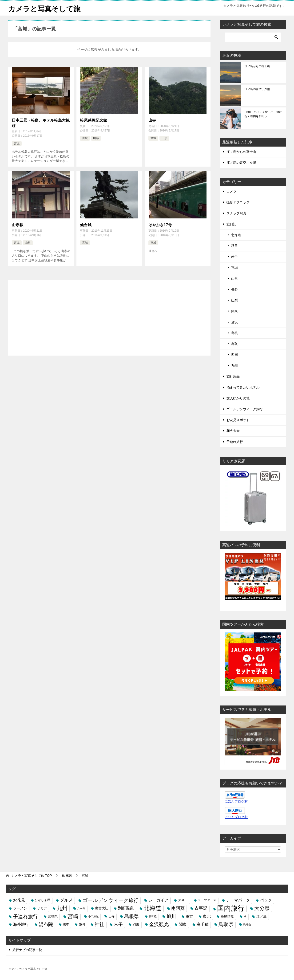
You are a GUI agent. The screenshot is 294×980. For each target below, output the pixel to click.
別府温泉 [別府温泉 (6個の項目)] (126, 908)
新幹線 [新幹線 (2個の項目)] (153, 916)
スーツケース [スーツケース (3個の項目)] (207, 900)
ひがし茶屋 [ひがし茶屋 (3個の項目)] (42, 900)
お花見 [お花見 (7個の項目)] (19, 900)
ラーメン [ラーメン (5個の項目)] (20, 908)
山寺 (152, 120)
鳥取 (234, 344)
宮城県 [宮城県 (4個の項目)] (53, 916)
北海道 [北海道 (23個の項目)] (153, 908)
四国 (234, 354)
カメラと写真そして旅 (44, 8)
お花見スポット (238, 420)
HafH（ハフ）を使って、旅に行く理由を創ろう (263, 114)
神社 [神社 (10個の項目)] (99, 924)
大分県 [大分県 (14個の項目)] (262, 908)
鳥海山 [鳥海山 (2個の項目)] (247, 924)
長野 (234, 289)
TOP (32, 875)
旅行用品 (233, 376)
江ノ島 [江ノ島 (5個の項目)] (261, 916)
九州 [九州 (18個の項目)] (62, 908)
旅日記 (231, 224)
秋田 (234, 246)
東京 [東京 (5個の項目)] (189, 916)
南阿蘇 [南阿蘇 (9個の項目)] (178, 908)
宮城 (17, 143)
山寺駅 (18, 225)
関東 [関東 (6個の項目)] (183, 924)
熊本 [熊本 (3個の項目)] (66, 924)
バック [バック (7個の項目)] (266, 900)
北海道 (236, 235)
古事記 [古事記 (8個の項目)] (201, 908)
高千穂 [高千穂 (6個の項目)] (203, 924)
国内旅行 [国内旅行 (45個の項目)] (231, 908)
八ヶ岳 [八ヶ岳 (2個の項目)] (81, 908)
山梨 (234, 300)
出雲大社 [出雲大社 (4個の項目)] (102, 908)
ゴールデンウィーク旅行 (245, 409)
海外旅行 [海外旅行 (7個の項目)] (21, 924)
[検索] (253, 37)
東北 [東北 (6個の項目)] (207, 916)
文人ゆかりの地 (238, 398)
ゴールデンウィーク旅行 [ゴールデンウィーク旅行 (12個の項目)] (111, 900)
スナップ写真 (236, 213)
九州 (234, 365)
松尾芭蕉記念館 (93, 120)
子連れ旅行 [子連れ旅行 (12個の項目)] (25, 916)
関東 (234, 311)
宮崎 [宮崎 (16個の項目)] (73, 916)
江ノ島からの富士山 (257, 66)
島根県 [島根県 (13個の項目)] (132, 916)
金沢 (234, 322)
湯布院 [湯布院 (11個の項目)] (46, 924)
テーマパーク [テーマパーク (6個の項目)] (238, 900)
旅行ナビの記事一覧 (27, 950)
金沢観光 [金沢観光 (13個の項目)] (159, 924)
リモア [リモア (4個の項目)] (42, 908)
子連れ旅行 (235, 442)
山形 (96, 138)
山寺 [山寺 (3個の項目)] (111, 916)
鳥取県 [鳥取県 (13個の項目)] (226, 924)
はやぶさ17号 (160, 225)
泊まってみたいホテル (243, 387)
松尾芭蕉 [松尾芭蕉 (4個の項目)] (227, 916)
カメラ (231, 191)
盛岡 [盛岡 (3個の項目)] (82, 924)
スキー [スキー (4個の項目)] (183, 900)
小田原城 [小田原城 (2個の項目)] (93, 916)
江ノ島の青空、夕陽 (257, 89)
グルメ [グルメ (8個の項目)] (66, 900)
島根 (234, 333)
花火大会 (233, 431)
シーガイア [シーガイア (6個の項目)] (158, 900)
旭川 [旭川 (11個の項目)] (171, 916)
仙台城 (86, 225)
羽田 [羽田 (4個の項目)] (136, 924)
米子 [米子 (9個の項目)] (118, 924)
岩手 (234, 257)
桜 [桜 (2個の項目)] (245, 916)
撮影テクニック (238, 202)
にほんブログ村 (236, 801)
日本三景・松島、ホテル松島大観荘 (41, 123)
